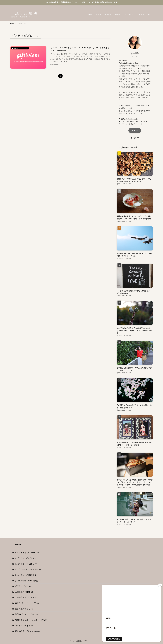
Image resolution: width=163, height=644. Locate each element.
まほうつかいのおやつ (26, 558)
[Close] (160, 585)
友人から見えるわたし (129, 119)
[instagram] (148, 6)
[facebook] (145, 6)
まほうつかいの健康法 (26, 575)
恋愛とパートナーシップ (27, 603)
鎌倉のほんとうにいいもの (28, 631)
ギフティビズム (23, 586)
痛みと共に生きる (24, 626)
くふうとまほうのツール (27, 552)
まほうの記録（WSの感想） (28, 581)
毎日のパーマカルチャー (27, 614)
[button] (149, 14)
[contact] (151, 6)
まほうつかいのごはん (26, 564)
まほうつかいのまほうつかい (29, 569)
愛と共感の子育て (24, 609)
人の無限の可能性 (24, 592)
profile (135, 130)
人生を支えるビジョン (26, 597)
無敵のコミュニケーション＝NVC (31, 620)
